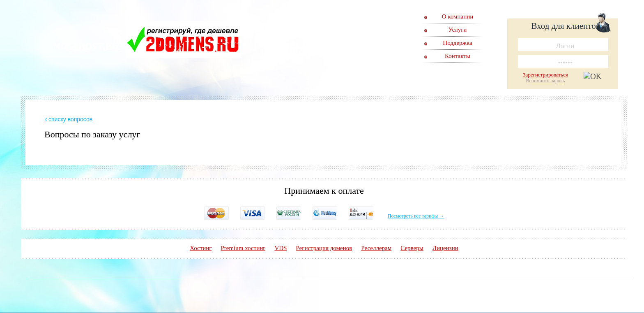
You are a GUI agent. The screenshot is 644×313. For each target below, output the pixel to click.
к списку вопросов (68, 119)
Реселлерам (376, 248)
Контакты (458, 56)
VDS (281, 248)
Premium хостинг (243, 248)
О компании (458, 16)
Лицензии (445, 248)
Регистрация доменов (324, 248)
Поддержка (457, 43)
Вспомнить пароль (545, 81)
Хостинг (201, 248)
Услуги (458, 30)
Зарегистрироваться (545, 75)
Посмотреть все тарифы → (416, 216)
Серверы (412, 248)
